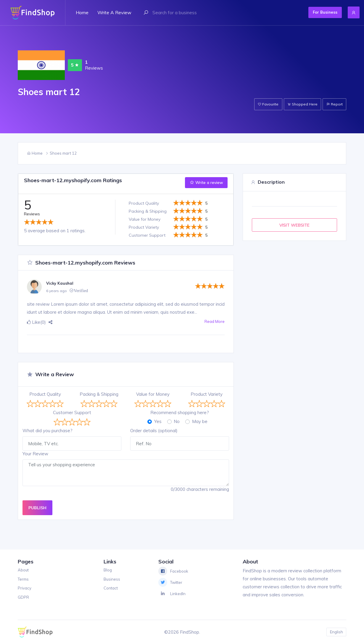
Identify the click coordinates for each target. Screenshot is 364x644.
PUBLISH (37, 508)
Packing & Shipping (99, 394)
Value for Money (153, 394)
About (24, 570)
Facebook (174, 571)
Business (112, 579)
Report (333, 104)
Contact (111, 588)
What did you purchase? (47, 431)
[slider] (39, 222)
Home (82, 12)
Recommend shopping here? (180, 412)
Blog (107, 570)
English (335, 632)
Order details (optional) (154, 431)
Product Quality (45, 394)
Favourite (258, 104)
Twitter (172, 582)
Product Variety (207, 394)
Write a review (114, 12)
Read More (213, 322)
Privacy (25, 588)
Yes (158, 421)
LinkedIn (173, 594)
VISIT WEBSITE (294, 225)
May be (200, 421)
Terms (24, 579)
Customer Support (72, 412)
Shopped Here (296, 104)
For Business (314, 12)
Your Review (35, 454)
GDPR (24, 597)
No (177, 421)
